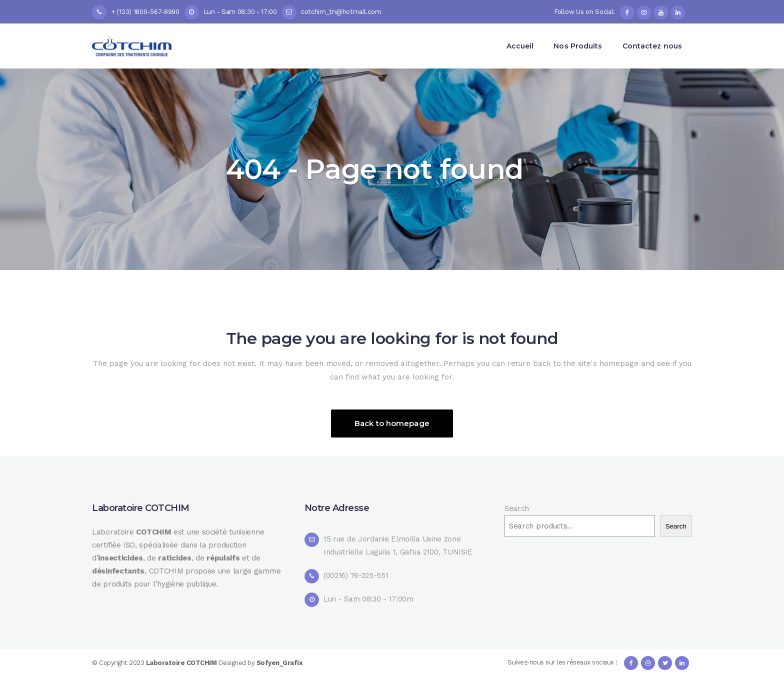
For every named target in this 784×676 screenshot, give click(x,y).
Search (517, 508)
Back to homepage (392, 423)
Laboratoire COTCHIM (182, 663)
